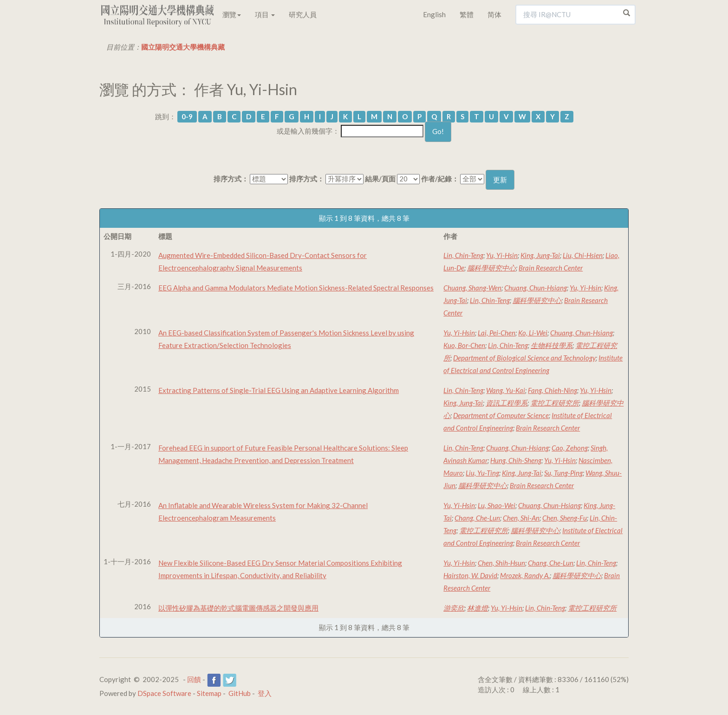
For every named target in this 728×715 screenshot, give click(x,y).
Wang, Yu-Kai (506, 390)
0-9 (187, 116)
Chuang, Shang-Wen (472, 288)
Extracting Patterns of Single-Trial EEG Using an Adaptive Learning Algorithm (279, 390)
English (434, 14)
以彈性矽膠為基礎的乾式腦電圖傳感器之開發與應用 (238, 608)
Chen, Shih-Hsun (501, 563)
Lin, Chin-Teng (463, 255)
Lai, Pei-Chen (497, 333)
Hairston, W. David (470, 575)
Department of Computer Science (501, 415)
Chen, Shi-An (521, 518)
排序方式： (231, 179)
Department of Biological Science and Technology (524, 358)
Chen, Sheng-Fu (565, 518)
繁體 (467, 14)
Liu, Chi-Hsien (583, 255)
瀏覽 (232, 14)
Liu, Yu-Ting (482, 473)
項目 (265, 14)
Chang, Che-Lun (477, 518)
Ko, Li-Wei (533, 333)
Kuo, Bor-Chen (464, 345)
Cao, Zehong (570, 448)
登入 (265, 693)
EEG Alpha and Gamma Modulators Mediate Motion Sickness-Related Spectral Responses (296, 288)
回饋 (194, 679)
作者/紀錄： (440, 179)
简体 (494, 14)
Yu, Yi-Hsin (502, 255)
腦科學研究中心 (491, 268)
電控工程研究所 (555, 403)
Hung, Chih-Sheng (516, 460)
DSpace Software (164, 693)
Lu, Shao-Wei (497, 505)
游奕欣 (454, 608)
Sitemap (209, 693)
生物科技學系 (552, 345)
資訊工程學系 (507, 403)
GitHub (240, 693)
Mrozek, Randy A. (525, 575)
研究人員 (303, 14)
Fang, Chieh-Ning (552, 390)
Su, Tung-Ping (563, 473)
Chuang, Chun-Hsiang (536, 288)
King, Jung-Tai (540, 255)
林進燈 (478, 608)
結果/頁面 (380, 179)
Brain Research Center (551, 268)
